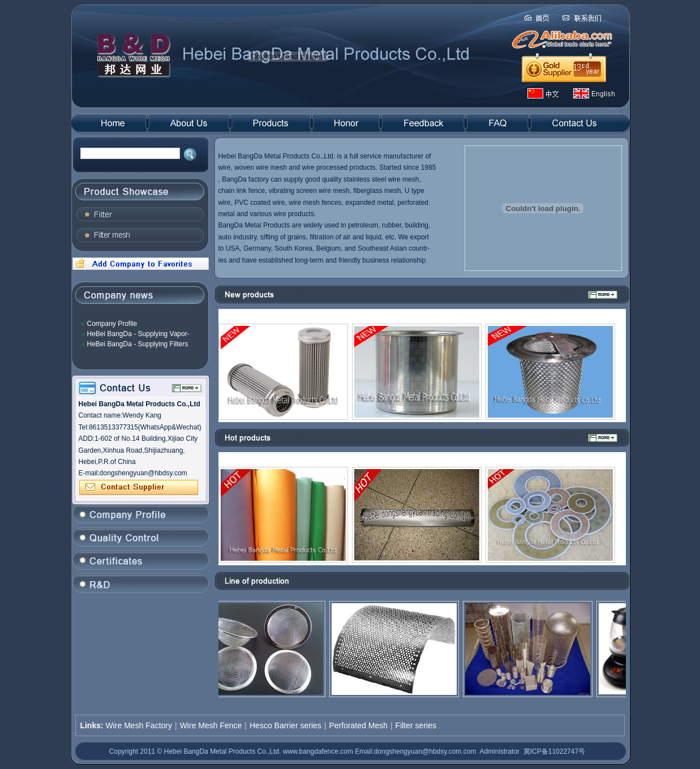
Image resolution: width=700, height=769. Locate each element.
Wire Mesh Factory (139, 725)
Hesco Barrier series (285, 725)
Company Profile (112, 324)
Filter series (416, 725)
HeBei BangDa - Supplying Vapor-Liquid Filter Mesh (138, 334)
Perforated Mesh (358, 725)
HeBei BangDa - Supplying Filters (138, 344)
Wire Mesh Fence (211, 725)
